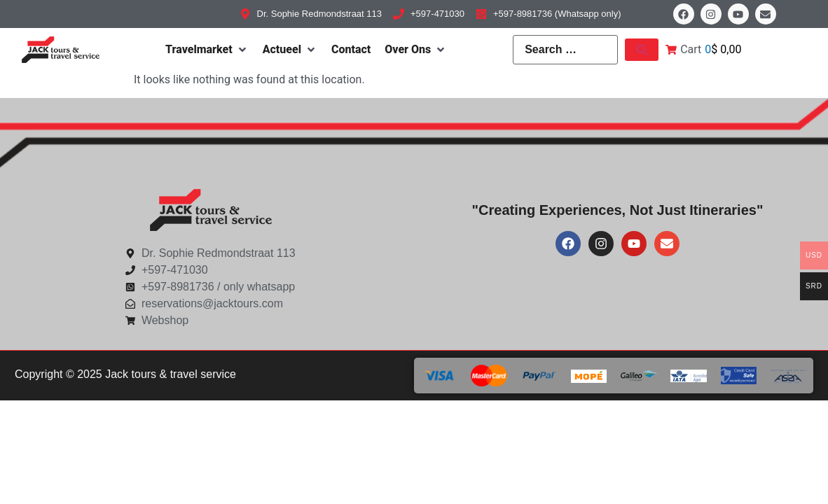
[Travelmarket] (207, 50)
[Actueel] (290, 50)
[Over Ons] (416, 50)
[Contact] (351, 50)
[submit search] (642, 50)
